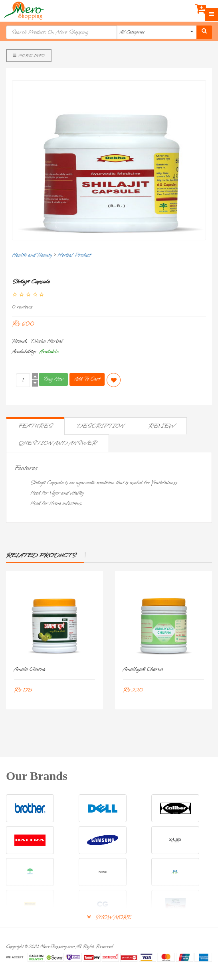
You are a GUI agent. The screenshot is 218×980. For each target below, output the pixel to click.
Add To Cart (87, 379)
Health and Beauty (32, 255)
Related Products (41, 556)
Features (35, 426)
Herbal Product (74, 255)
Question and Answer (57, 443)
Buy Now (53, 379)
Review (161, 426)
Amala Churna (30, 669)
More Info (29, 55)
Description (100, 426)
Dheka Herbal (47, 341)
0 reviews (22, 307)
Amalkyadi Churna (143, 669)
